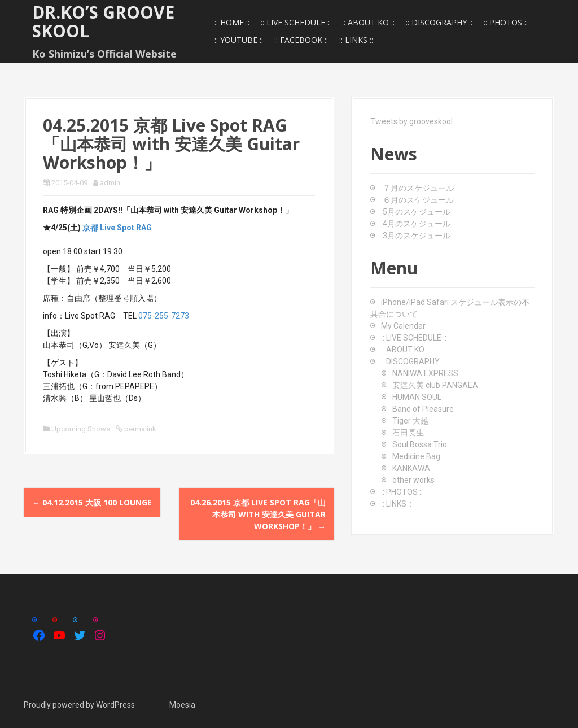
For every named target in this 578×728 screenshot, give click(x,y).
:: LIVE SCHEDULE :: (296, 22)
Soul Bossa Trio (420, 444)
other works (413, 480)
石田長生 (408, 433)
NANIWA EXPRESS (425, 373)
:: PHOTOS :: (506, 22)
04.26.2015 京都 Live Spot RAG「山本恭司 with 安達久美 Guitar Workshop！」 (258, 514)
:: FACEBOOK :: (301, 40)
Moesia (182, 705)
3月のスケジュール (417, 236)
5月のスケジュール (417, 212)
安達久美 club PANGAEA (435, 385)
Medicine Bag (416, 456)
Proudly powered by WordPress (79, 705)
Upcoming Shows (81, 429)
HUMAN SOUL (417, 397)
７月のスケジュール (418, 188)
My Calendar (403, 326)
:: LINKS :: (356, 40)
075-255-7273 (164, 316)
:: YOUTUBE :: (239, 40)
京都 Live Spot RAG (117, 228)
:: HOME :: (232, 22)
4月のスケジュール (417, 224)
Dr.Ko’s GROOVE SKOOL (103, 21)
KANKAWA (411, 468)
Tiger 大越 (410, 421)
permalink (139, 429)
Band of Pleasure (423, 409)
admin (110, 183)
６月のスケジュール (418, 200)
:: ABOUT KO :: (368, 22)
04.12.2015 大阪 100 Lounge (92, 502)
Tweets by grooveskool (411, 121)
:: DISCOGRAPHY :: (439, 22)
